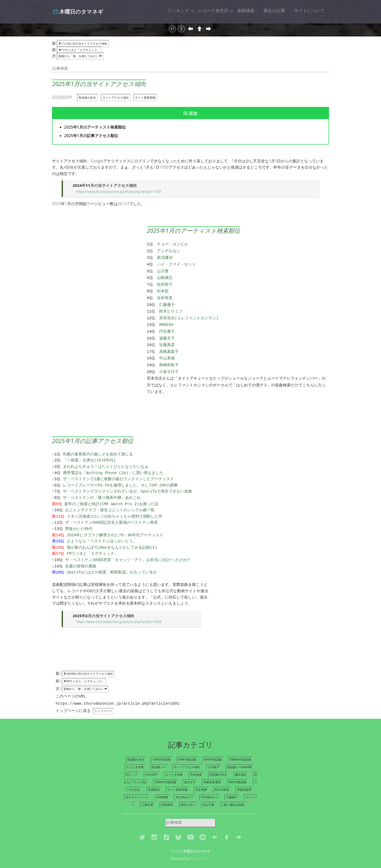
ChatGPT (151, 765)
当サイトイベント (137, 788)
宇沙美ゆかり (210, 788)
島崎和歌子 (169, 356)
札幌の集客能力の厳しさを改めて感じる (98, 443)
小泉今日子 (169, 362)
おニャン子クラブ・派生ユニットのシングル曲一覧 (110, 499)
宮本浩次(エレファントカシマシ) (189, 312)
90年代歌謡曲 (213, 749)
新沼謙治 (165, 256)
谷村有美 (165, 294)
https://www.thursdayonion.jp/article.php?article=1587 (119, 192)
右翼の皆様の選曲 (81, 555)
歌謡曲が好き (87, 98)
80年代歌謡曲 (187, 749)
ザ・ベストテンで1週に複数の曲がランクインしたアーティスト (119, 468)
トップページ (103, 700)
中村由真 (196, 765)
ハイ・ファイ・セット (176, 263)
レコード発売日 (213, 10)
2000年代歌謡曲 (240, 749)
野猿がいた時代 (79, 517)
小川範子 (214, 757)
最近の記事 (274, 10)
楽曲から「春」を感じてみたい (80, 56)
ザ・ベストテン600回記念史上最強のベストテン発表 (111, 511)
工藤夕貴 (147, 796)
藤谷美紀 (241, 765)
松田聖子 (165, 281)
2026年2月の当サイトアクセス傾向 (83, 44)
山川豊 (163, 269)
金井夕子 (190, 773)
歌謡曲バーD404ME (240, 757)
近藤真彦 (167, 337)
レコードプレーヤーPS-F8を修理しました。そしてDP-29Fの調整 (121, 474)
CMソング (131, 765)
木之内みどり (184, 788)
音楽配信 (154, 780)
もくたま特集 (135, 757)
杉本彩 (163, 287)
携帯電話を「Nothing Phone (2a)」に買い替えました (113, 461)
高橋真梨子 (169, 344)
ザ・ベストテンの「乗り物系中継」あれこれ (102, 486)
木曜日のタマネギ (78, 11)
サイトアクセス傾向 (116, 98)
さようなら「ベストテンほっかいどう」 (102, 530)
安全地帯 (201, 780)
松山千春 (208, 796)
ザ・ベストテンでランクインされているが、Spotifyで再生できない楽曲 (127, 480)
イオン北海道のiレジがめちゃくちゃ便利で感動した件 (115, 505)
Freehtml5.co (200, 849)
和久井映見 (222, 780)
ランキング (178, 10)
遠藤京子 (167, 331)
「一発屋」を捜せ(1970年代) (89, 449)
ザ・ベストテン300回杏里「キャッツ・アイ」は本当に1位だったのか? (127, 548)
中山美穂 (167, 350)
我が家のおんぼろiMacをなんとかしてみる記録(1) (112, 536)
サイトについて (309, 10)
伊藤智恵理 (244, 780)
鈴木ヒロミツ (171, 306)
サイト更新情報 (145, 98)
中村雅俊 (162, 788)
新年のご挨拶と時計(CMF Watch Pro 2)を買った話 (111, 493)
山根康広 (165, 275)
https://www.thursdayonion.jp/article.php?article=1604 (119, 610)
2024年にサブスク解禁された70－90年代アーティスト (115, 524)
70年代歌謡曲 (161, 749)
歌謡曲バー (159, 757)
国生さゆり (188, 796)
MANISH (166, 319)
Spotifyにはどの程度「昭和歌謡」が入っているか (112, 561)
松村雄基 (167, 796)
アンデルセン (169, 250)
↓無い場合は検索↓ (234, 796)
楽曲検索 (246, 10)
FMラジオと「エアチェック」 (79, 50)
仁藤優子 (167, 300)
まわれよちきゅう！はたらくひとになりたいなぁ (106, 455)
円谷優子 (167, 325)
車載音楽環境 (212, 773)
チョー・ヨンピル (173, 244)
